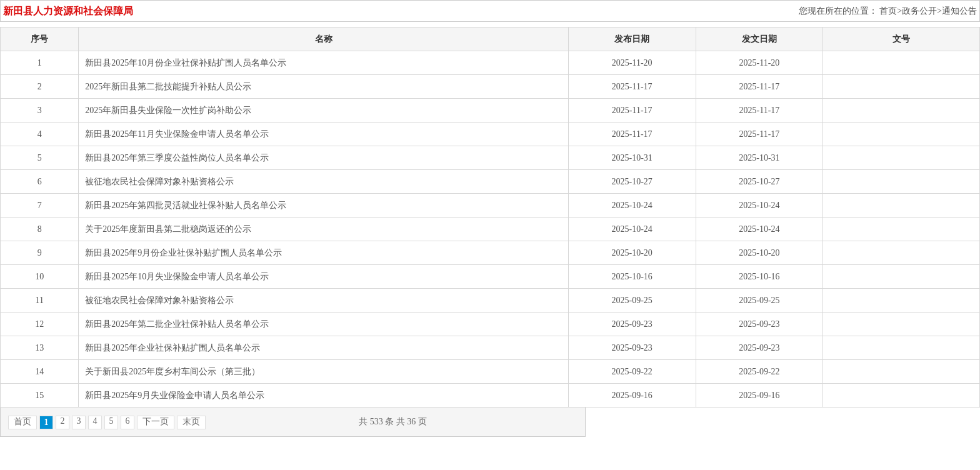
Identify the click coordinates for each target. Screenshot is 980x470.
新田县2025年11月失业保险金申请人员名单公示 (177, 134)
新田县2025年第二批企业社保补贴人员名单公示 (177, 324)
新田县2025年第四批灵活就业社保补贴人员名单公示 (186, 205)
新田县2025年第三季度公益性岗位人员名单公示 (177, 158)
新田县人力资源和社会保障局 (68, 11)
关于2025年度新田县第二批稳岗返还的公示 (168, 229)
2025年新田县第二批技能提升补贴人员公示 (168, 87)
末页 (191, 422)
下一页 (156, 422)
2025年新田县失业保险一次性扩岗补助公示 (168, 110)
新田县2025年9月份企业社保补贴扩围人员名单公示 (183, 253)
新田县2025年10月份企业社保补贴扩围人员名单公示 (186, 63)
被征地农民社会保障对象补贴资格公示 (159, 182)
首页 (22, 422)
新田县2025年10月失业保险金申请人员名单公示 (177, 277)
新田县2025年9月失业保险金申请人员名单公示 (175, 395)
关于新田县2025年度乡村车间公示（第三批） (172, 372)
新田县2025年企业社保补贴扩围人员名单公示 (172, 348)
